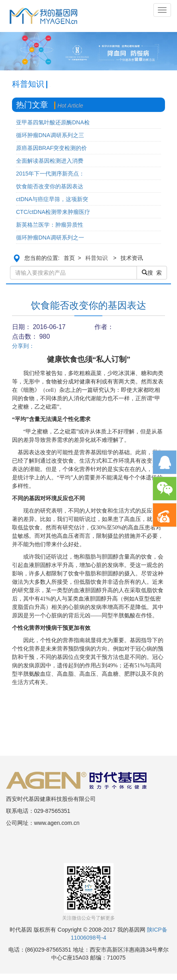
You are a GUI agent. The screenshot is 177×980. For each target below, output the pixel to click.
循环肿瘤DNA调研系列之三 (50, 135)
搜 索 (152, 273)
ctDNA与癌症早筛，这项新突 (52, 199)
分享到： (23, 346)
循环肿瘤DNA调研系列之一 (50, 238)
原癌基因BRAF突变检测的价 (51, 148)
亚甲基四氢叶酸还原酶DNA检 (53, 122)
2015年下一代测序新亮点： (50, 174)
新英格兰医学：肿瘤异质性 (50, 225)
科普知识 (97, 258)
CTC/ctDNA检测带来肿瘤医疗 (53, 212)
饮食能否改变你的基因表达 (50, 186)
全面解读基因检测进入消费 (50, 161)
